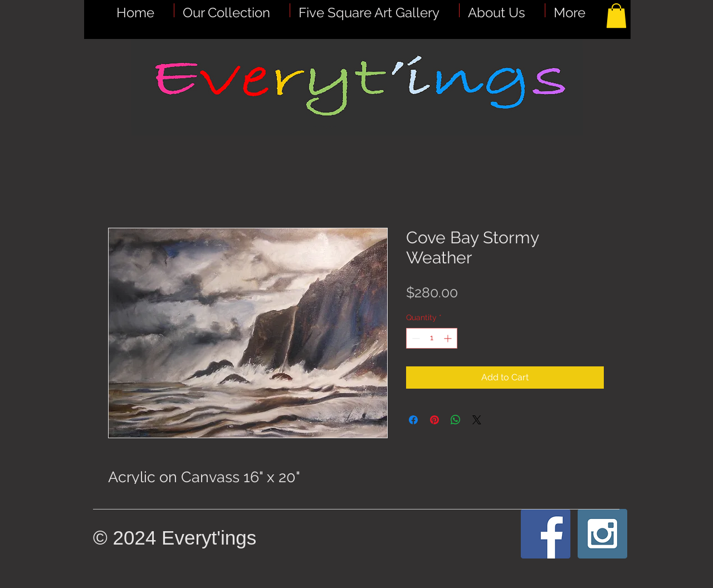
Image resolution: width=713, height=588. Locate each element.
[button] (375, 10)
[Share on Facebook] (413, 420)
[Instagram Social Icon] (602, 534)
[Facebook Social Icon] (546, 534)
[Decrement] (415, 338)
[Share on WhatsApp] (456, 420)
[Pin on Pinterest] (434, 420)
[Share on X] (477, 420)
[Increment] (449, 338)
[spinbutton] (432, 338)
